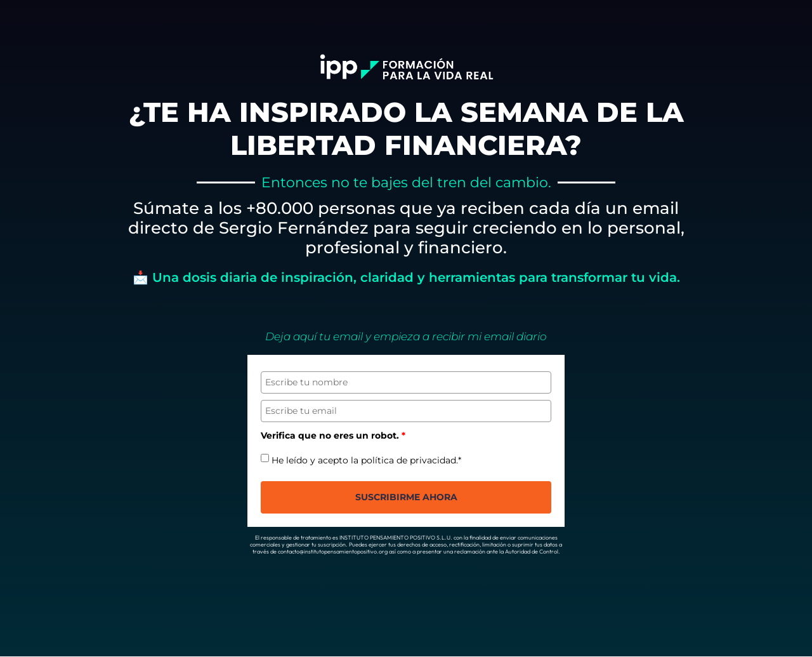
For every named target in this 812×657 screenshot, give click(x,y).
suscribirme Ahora (406, 498)
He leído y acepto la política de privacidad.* (366, 460)
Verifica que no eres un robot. (333, 436)
